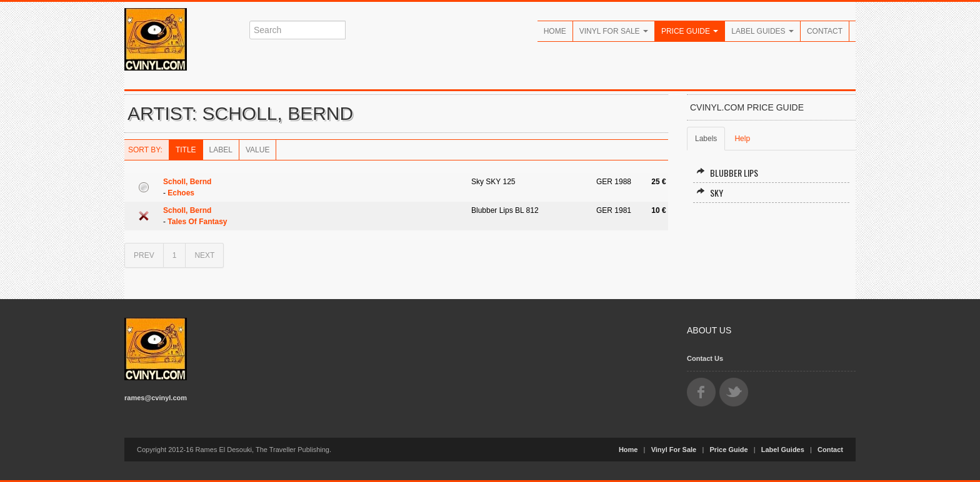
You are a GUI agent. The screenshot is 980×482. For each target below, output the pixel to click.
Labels (706, 139)
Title (186, 150)
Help (742, 139)
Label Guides (762, 31)
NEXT (204, 255)
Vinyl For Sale (614, 31)
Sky (710, 193)
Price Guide (690, 31)
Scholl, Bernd (187, 182)
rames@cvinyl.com (156, 398)
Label (221, 150)
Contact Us (705, 358)
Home (555, 31)
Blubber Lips (727, 173)
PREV (144, 255)
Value (257, 150)
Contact (825, 31)
